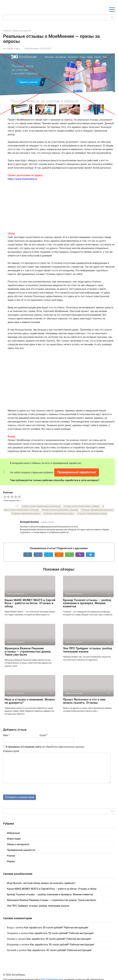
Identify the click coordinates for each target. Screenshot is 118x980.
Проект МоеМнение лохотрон (98, 510)
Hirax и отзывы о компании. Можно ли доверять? (30, 701)
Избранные (13, 833)
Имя (6, 735)
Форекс (11, 862)
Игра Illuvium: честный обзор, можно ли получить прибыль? (41, 883)
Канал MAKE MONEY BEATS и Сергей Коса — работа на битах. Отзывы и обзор (30, 603)
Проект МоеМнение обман (27, 514)
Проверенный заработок (21, 850)
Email (44, 735)
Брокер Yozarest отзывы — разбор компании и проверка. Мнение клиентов (87, 603)
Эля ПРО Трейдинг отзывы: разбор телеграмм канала (88, 650)
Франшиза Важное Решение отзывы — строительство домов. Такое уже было (28, 652)
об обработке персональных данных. (44, 747)
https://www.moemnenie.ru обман (82, 506)
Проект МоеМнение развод (93, 514)
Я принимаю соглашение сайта (24, 747)
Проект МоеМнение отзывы (60, 514)
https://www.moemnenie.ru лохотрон (42, 506)
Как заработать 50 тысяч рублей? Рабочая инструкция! (56, 928)
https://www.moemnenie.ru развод (61, 510)
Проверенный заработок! (77, 472)
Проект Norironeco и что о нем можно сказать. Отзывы (84, 701)
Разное (11, 856)
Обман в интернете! (18, 845)
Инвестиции (14, 839)
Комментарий (11, 751)
